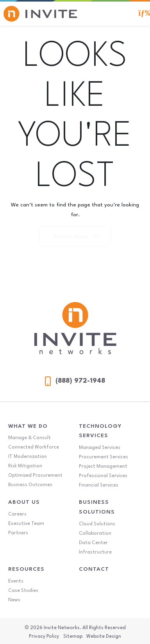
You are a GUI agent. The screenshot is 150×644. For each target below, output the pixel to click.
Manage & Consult (29, 438)
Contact (94, 569)
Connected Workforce (34, 447)
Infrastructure (95, 552)
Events (16, 581)
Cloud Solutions (97, 524)
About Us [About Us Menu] (24, 502)
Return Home (77, 237)
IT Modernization (28, 457)
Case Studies (23, 591)
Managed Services (100, 448)
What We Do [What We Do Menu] (28, 426)
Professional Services (103, 476)
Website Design (104, 637)
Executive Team (26, 524)
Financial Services (99, 485)
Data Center (93, 543)
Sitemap (73, 637)
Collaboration (95, 534)
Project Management (103, 467)
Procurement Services (104, 457)
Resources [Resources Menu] (26, 569)
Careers (17, 514)
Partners (18, 533)
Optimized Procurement (35, 476)
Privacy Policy (44, 637)
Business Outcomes (30, 485)
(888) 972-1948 (75, 381)
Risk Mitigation (25, 466)
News (14, 600)
